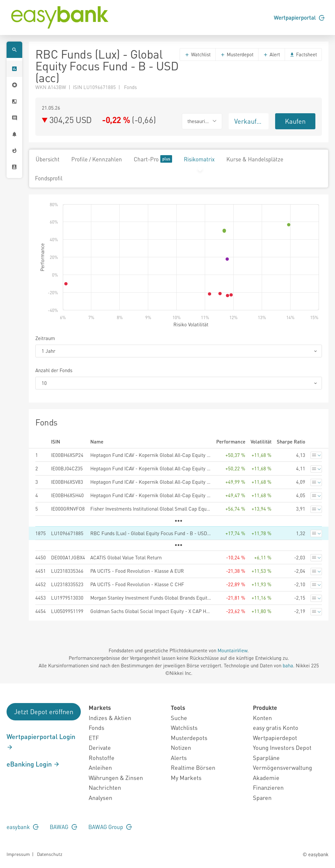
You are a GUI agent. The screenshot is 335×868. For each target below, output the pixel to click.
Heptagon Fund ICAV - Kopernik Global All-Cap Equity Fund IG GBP (151, 482)
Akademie (266, 778)
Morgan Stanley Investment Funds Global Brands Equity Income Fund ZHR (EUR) (151, 598)
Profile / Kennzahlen (97, 159)
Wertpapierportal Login (41, 741)
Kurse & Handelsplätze (255, 159)
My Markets (186, 778)
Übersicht (48, 159)
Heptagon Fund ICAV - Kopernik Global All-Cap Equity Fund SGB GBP (151, 468)
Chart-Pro (153, 159)
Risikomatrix (199, 159)
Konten (262, 718)
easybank (23, 827)
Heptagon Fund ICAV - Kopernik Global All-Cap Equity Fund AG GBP (151, 495)
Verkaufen (249, 121)
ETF (94, 738)
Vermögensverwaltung (282, 767)
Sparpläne (266, 758)
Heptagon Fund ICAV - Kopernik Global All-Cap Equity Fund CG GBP (151, 455)
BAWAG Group (110, 827)
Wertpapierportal (299, 17)
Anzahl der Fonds (54, 370)
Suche (179, 718)
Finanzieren (268, 787)
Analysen (100, 797)
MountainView (232, 650)
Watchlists (184, 727)
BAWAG (63, 827)
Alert (272, 54)
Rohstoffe (102, 758)
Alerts (179, 758)
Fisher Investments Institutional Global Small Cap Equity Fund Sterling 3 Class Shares (151, 509)
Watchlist (198, 54)
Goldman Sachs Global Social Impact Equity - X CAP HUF (151, 611)
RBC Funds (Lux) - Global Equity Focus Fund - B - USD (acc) (151, 533)
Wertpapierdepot (275, 738)
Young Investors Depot (282, 747)
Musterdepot (237, 54)
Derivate (100, 747)
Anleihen (100, 767)
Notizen (181, 747)
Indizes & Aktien (110, 718)
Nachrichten (105, 787)
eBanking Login (33, 764)
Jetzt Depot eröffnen (44, 712)
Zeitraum (45, 338)
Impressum (18, 854)
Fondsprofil (49, 178)
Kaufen (295, 121)
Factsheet (303, 54)
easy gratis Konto (276, 727)
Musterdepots (189, 738)
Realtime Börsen (193, 767)
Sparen (262, 797)
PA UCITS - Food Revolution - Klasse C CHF (137, 584)
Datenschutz (50, 854)
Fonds (97, 727)
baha (288, 665)
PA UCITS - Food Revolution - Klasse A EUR (137, 571)
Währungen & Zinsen (116, 778)
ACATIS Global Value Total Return (126, 557)
